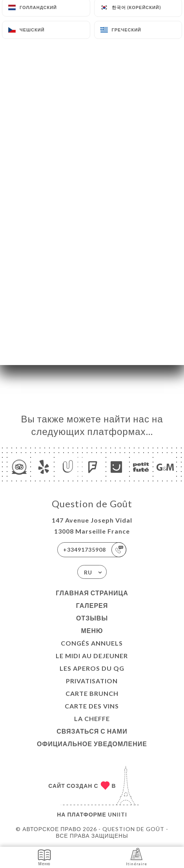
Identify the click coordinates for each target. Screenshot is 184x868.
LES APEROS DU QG (92, 668)
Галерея (92, 605)
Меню (92, 630)
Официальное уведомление (92, 744)
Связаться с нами (92, 731)
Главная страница (92, 593)
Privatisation (92, 681)
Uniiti (118, 814)
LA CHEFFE (92, 718)
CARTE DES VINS (92, 706)
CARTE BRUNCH (92, 693)
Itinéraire (137, 857)
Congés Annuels (92, 643)
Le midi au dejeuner (92, 656)
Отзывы (92, 618)
